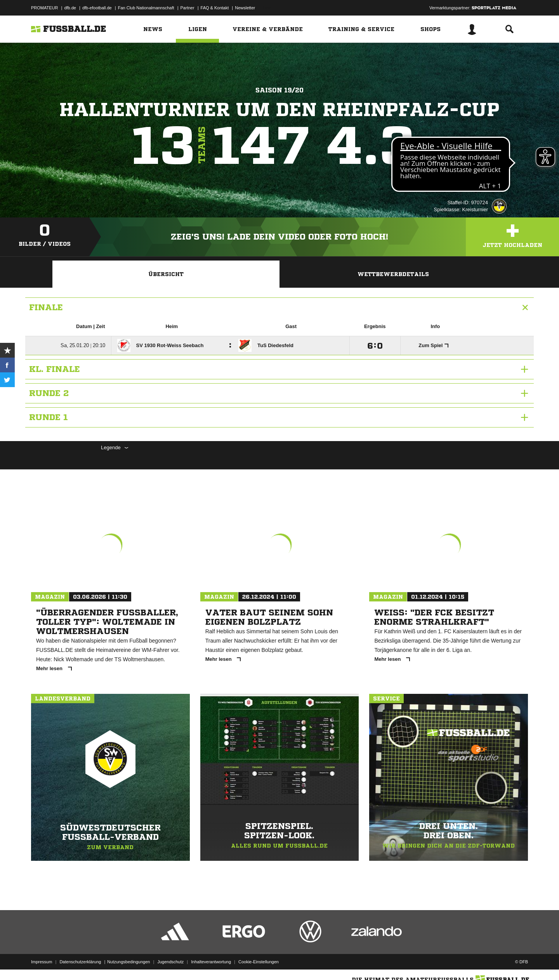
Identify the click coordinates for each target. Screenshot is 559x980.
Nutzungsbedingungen (128, 962)
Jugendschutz (170, 962)
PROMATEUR (44, 8)
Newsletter (245, 8)
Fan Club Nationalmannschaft (146, 8)
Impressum (42, 962)
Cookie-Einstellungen (259, 962)
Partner (187, 8)
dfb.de (70, 8)
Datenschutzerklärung (80, 962)
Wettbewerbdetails (393, 274)
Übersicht (166, 274)
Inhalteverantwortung (211, 962)
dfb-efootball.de (97, 8)
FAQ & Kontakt (215, 8)
